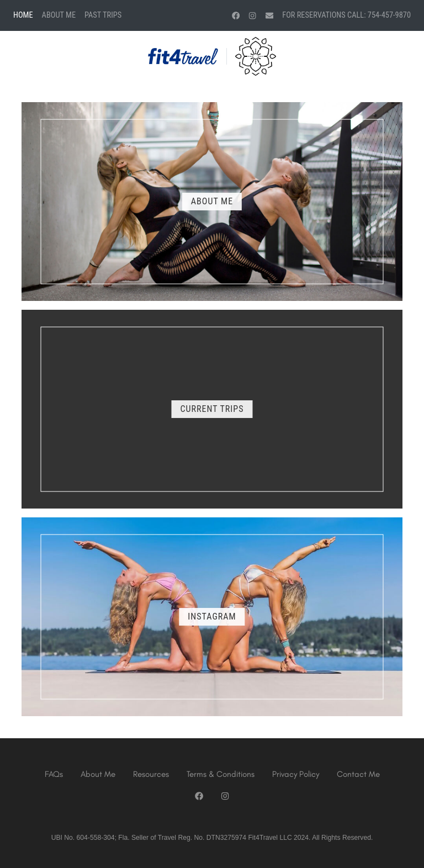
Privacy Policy (296, 774)
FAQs (54, 774)
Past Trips (103, 15)
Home (23, 15)
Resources (151, 774)
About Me (59, 15)
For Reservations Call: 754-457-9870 (346, 15)
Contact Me (358, 774)
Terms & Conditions (221, 774)
